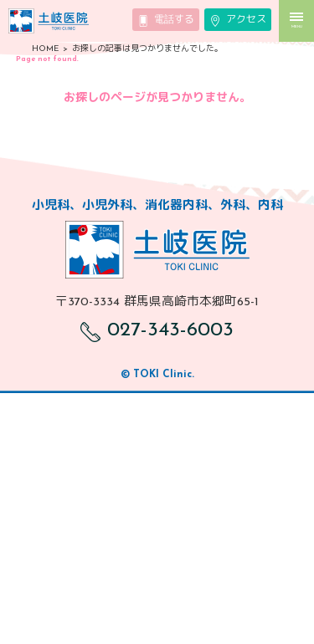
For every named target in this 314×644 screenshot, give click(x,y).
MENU (296, 20)
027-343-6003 (157, 330)
